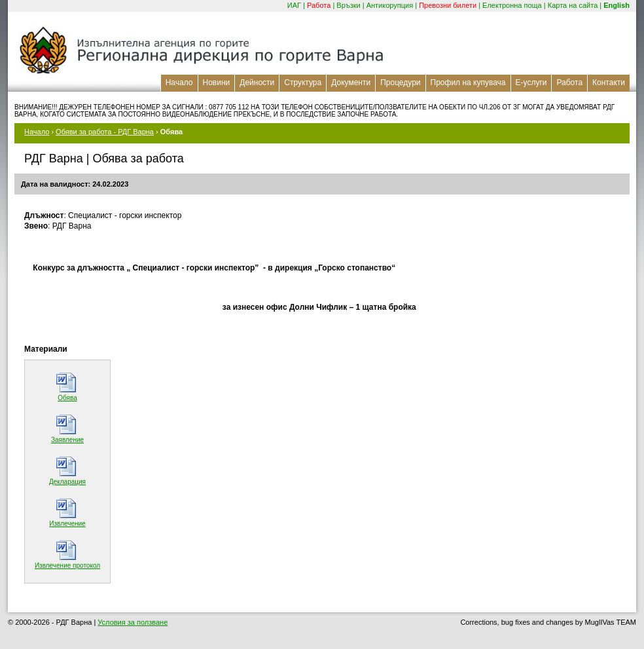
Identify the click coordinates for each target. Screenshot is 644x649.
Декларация (67, 482)
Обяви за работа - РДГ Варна (105, 132)
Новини (217, 83)
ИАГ (294, 5)
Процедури (400, 83)
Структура (303, 83)
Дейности (257, 83)
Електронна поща (512, 5)
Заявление (67, 440)
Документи (351, 83)
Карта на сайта (573, 5)
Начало (179, 83)
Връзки (348, 5)
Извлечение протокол (67, 566)
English (617, 5)
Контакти (609, 83)
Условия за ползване (133, 622)
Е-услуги (531, 83)
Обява (67, 398)
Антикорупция (390, 5)
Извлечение (67, 524)
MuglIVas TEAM (611, 622)
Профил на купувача (468, 83)
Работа (319, 5)
